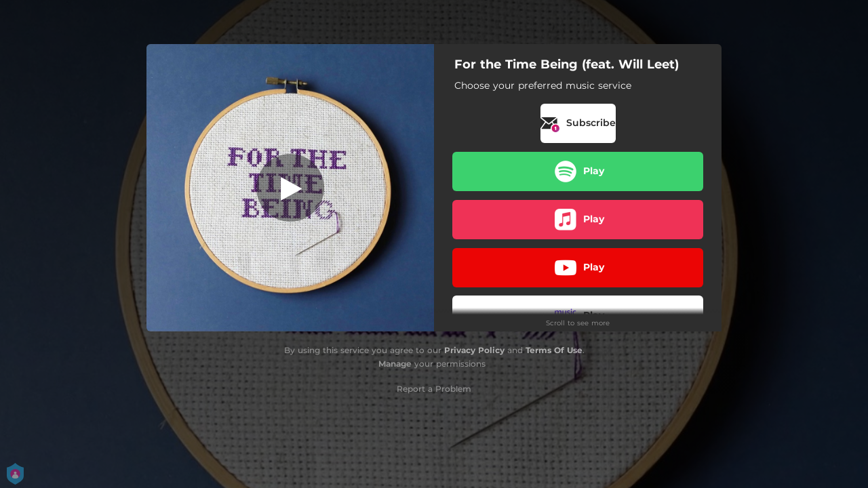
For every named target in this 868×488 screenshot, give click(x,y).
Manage (395, 364)
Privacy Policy (474, 350)
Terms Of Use (554, 350)
